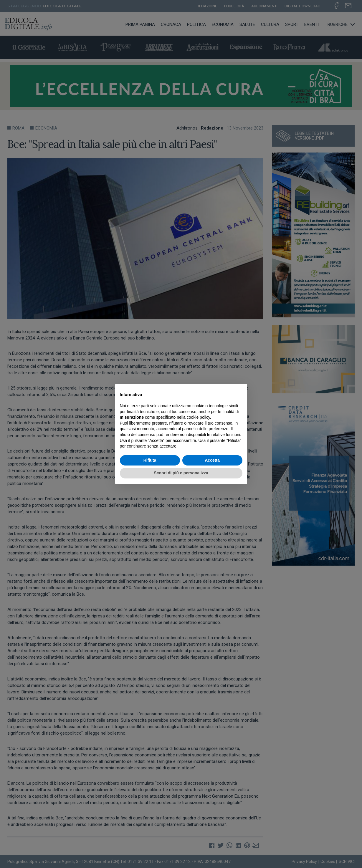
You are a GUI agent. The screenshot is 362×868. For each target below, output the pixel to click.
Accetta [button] (212, 460)
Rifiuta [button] (150, 460)
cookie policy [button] (198, 417)
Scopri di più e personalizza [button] (181, 473)
